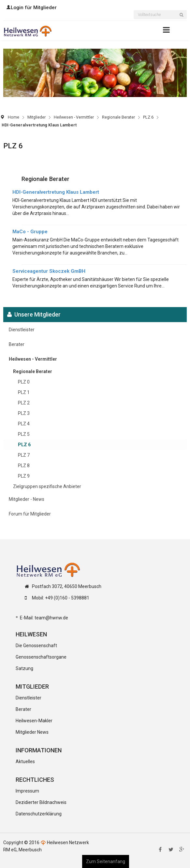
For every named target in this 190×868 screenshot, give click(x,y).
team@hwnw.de (51, 618)
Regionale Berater (118, 117)
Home (14, 117)
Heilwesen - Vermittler (74, 117)
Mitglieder (37, 117)
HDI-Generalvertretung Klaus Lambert (56, 192)
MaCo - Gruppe (30, 232)
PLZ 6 (148, 117)
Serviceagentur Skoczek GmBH (49, 271)
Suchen (183, 19)
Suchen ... (134, 11)
